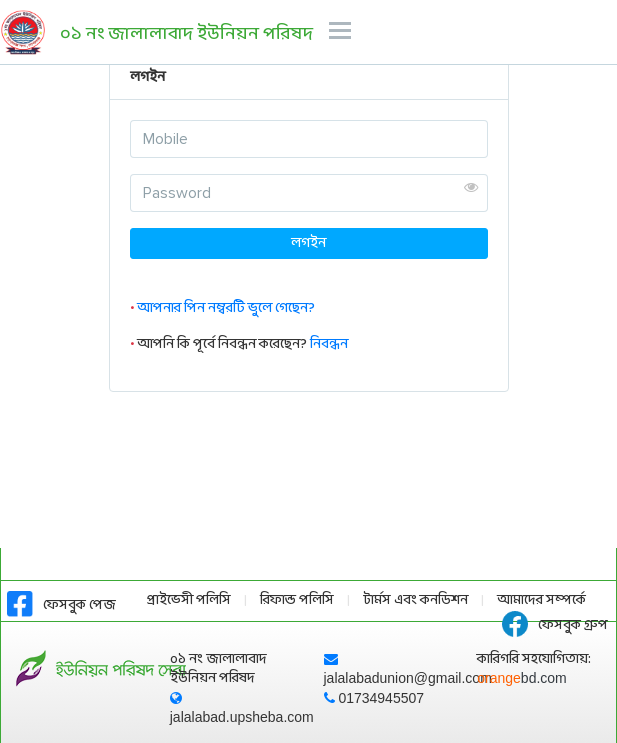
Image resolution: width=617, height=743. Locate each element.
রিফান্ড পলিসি (297, 600)
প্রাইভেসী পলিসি (189, 600)
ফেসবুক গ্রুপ (555, 625)
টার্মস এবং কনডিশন (415, 600)
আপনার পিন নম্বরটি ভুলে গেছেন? (226, 308)
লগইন (308, 243)
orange (522, 678)
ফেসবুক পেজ (61, 605)
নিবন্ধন (329, 344)
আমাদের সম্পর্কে (541, 600)
